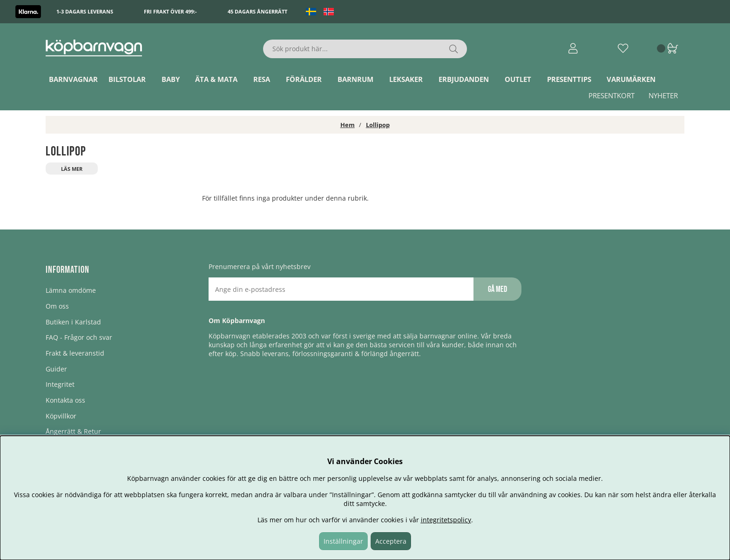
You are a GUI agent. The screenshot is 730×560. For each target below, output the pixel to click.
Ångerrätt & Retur (73, 431)
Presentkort (612, 95)
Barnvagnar (73, 79)
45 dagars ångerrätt (257, 11)
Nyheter (663, 95)
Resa (262, 79)
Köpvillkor (61, 416)
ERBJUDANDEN (464, 79)
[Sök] (365, 49)
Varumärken (631, 79)
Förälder (304, 79)
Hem (348, 125)
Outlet (518, 79)
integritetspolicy (446, 520)
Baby (171, 79)
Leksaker (406, 79)
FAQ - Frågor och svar (79, 337)
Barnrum (355, 79)
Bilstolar (127, 79)
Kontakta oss (65, 400)
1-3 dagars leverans (85, 11)
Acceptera (391, 541)
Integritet (60, 384)
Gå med (497, 289)
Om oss (57, 306)
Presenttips (569, 79)
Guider (56, 369)
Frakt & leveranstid (75, 353)
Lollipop (378, 125)
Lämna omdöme (71, 290)
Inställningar (343, 541)
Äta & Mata (216, 79)
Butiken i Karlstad (73, 322)
